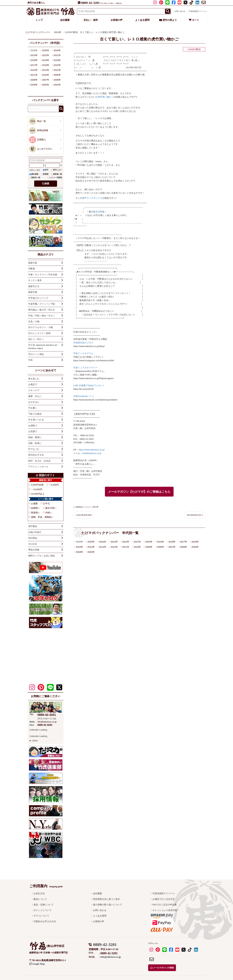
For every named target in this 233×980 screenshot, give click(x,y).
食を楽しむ (34, 379)
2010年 (137, 547)
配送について (40, 899)
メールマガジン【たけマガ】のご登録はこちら (139, 492)
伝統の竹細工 (35, 532)
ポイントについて (42, 910)
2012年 (114, 547)
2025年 (91, 542)
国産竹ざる (34, 286)
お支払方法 (39, 893)
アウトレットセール (38, 467)
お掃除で (33, 426)
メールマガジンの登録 (162, 968)
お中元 (46, 503)
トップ (39, 20)
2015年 (79, 547)
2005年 (195, 547)
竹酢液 (32, 269)
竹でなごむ (34, 449)
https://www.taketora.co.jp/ (92, 450)
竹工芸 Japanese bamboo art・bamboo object (44, 347)
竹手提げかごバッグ (38, 298)
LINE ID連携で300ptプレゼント (89, 385)
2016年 (195, 542)
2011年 (95, 507)
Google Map (37, 964)
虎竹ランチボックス (92, 198)
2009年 (149, 547)
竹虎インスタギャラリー (86, 368)
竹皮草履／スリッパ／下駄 (42, 304)
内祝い (49, 513)
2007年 (172, 547)
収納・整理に (35, 437)
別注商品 (33, 538)
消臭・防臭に (35, 443)
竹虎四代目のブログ (83, 343)
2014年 (91, 547)
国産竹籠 (33, 292)
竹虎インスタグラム (83, 353)
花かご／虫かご (36, 339)
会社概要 (65, 20)
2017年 (184, 542)
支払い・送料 (91, 20)
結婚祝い (36, 508)
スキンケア (34, 390)
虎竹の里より (168, 20)
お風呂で (33, 384)
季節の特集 (34, 550)
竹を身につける (36, 420)
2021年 (137, 542)
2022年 (126, 542)
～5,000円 (54, 485)
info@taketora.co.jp (92, 453)
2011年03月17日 (194, 515)
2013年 (103, 547)
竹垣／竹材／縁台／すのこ (42, 316)
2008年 (160, 547)
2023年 (114, 542)
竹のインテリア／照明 (39, 333)
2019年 (160, 542)
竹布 (30, 360)
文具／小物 (34, 321)
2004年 (79, 552)
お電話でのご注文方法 (164, 899)
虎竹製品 (33, 526)
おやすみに (34, 402)
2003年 (91, 552)
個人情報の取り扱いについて (108, 905)
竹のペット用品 (36, 354)
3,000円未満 (37, 485)
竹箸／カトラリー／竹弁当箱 (43, 275)
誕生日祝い (51, 508)
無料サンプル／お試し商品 (42, 556)
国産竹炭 (33, 263)
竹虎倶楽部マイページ (198, 11)
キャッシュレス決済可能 (165, 910)
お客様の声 (116, 20)
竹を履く (33, 408)
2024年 (103, 542)
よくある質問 (142, 20)
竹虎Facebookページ (84, 396)
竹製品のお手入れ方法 (45, 921)
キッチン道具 (35, 280)
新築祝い (36, 513)
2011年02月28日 (85, 515)
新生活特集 (99, 212)
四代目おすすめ (36, 455)
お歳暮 (34, 503)
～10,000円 (37, 489)
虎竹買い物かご (106, 97)
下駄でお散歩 (35, 414)
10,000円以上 (38, 494)
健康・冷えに (35, 396)
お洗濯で (33, 431)
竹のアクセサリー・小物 (40, 327)
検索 (47, 184)
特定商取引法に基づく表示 (106, 899)
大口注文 (33, 544)
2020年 (149, 542)
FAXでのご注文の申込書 (165, 905)
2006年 (184, 547)
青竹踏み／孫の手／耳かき (42, 310)
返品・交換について (44, 905)
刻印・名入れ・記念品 (39, 461)
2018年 (172, 542)
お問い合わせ (180, 11)
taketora (79, 507)
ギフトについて (41, 916)
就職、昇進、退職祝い (42, 517)
